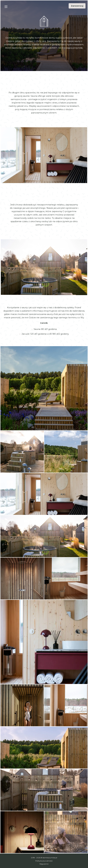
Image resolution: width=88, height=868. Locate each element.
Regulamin (44, 864)
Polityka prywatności (44, 861)
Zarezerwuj (77, 6)
